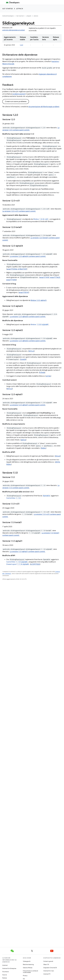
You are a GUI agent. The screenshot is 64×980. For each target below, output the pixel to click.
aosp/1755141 (24, 292)
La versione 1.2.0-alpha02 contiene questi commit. (28, 341)
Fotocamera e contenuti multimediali (30, 972)
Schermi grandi (48, 961)
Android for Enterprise (9, 968)
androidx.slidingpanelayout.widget (14, 30)
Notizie (5, 978)
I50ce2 (58, 456)
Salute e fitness (28, 968)
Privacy (25, 976)
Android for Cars (49, 971)
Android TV (47, 974)
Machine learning (28, 964)
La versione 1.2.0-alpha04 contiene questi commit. (28, 256)
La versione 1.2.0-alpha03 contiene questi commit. (28, 317)
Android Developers (8, 16)
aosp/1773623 (55, 277)
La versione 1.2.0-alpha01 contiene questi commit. (28, 405)
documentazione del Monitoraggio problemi (44, 107)
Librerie (36, 16)
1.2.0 (21, 45)
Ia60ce (23, 440)
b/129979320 (35, 564)
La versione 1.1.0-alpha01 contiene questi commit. (28, 552)
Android (5, 965)
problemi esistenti (19, 94)
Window (41, 219)
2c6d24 (23, 359)
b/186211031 (22, 269)
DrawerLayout (18, 564)
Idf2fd (58, 462)
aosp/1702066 (12, 269)
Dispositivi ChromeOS (50, 968)
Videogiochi (27, 961)
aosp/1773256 (11, 280)
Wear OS (46, 964)
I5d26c (43, 448)
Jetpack (20, 9)
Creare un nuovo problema (16, 102)
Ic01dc (48, 376)
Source (5, 975)
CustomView (14, 498)
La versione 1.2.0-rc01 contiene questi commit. (19, 211)
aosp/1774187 (45, 277)
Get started (8, 9)
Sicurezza (6, 972)
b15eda (42, 373)
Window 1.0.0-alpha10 (38, 300)
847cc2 (31, 351)
